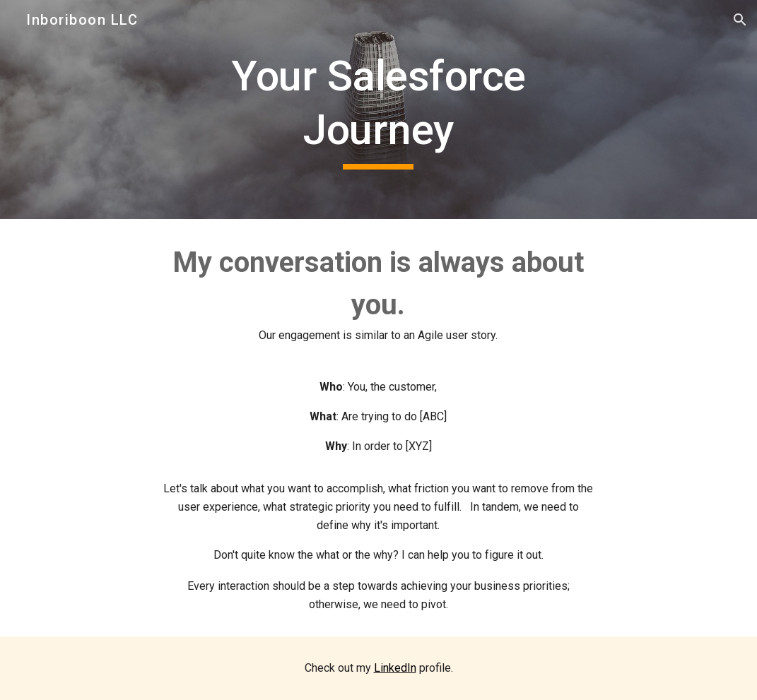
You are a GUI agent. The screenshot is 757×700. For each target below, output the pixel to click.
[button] (740, 20)
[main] (379, 109)
